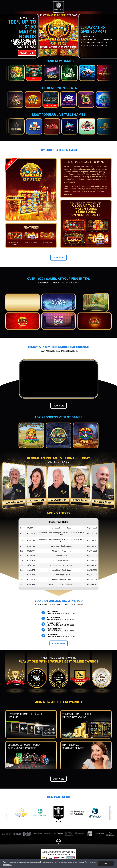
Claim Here (27, 53)
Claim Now (59, 643)
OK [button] (106, 863)
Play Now (58, 258)
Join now (59, 779)
